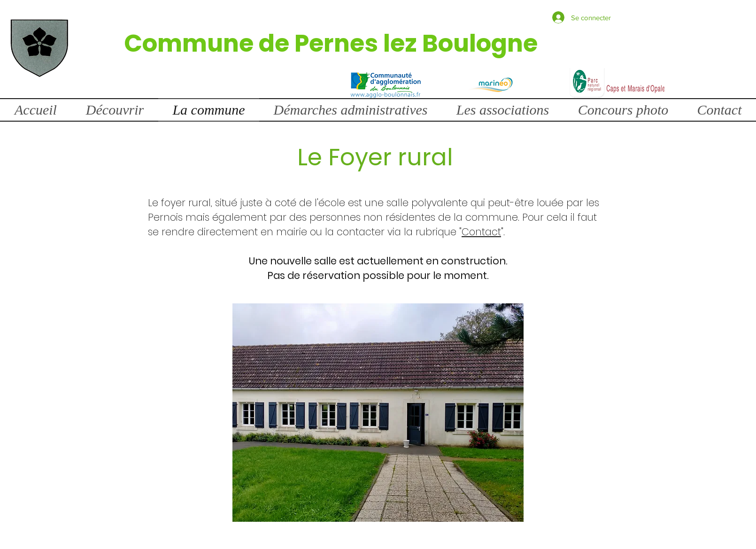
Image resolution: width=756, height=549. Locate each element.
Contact (481, 232)
